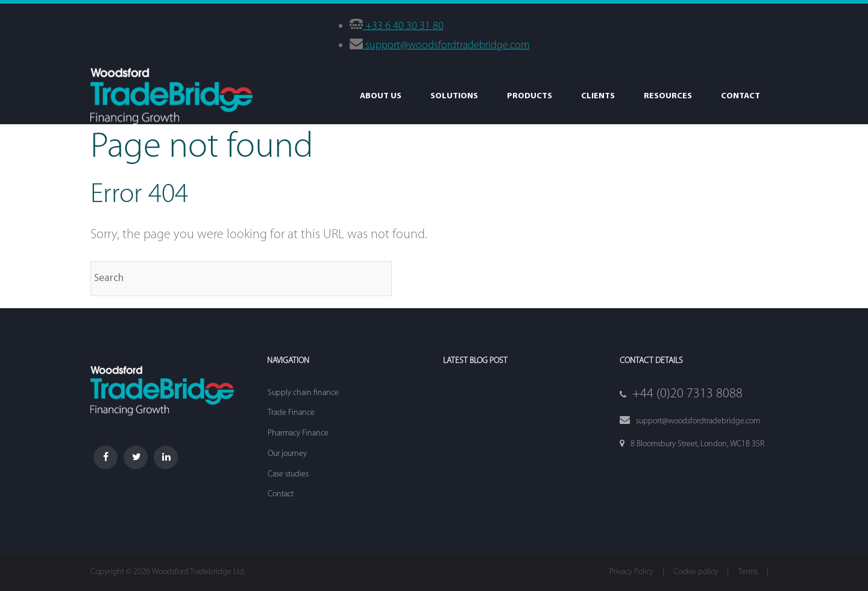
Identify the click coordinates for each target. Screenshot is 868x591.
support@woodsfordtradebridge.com (446, 46)
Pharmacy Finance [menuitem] (298, 433)
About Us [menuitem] (381, 96)
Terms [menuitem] (748, 572)
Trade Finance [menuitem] (291, 413)
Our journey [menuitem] (287, 454)
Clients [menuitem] (598, 96)
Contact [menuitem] (741, 96)
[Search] (241, 279)
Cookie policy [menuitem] (696, 572)
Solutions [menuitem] (454, 96)
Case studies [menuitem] (288, 474)
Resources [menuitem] (668, 96)
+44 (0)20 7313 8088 (687, 394)
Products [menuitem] (530, 96)
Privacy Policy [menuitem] (631, 572)
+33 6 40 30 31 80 (403, 26)
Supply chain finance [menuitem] (303, 393)
